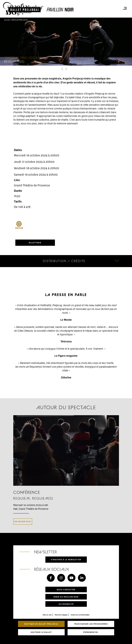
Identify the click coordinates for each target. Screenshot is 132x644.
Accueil (7, 20)
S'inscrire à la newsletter (66, 559)
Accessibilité (66, 604)
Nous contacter (66, 589)
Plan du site (47, 615)
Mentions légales (61, 615)
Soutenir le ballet (41, 632)
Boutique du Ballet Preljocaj (41, 624)
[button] (62, 69)
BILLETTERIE (35, 243)
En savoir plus (23, 521)
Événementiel (91, 632)
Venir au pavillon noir (66, 597)
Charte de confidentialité (80, 615)
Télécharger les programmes (91, 624)
